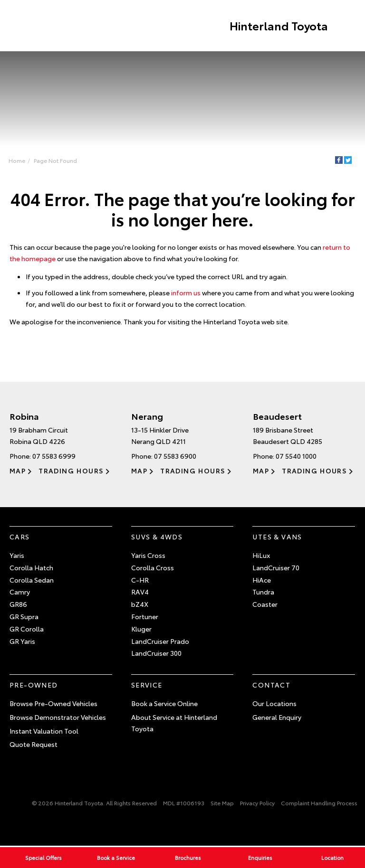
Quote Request (34, 745)
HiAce (262, 580)
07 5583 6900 (175, 456)
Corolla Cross (153, 568)
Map (18, 471)
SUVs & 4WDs (157, 537)
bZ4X (140, 604)
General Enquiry (277, 717)
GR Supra (24, 617)
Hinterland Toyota (278, 26)
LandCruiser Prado (160, 641)
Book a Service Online (164, 704)
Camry (20, 592)
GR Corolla (27, 629)
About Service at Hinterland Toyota (174, 723)
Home (17, 160)
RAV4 (140, 592)
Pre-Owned (34, 685)
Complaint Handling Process (319, 803)
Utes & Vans (277, 537)
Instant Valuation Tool (44, 731)
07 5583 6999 (54, 456)
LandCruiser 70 (276, 568)
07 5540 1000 (296, 456)
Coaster (265, 604)
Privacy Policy (257, 803)
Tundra (263, 592)
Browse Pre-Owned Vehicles (53, 704)
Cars (20, 537)
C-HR (140, 580)
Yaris (17, 556)
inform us (186, 292)
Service (147, 685)
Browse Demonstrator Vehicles (58, 717)
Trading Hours (71, 471)
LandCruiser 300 (156, 653)
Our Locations (274, 704)
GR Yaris (22, 641)
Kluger (141, 629)
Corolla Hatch (31, 568)
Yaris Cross (148, 556)
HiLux (261, 556)
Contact (271, 685)
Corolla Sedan (32, 580)
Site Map (222, 803)
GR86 (18, 604)
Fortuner (145, 617)
